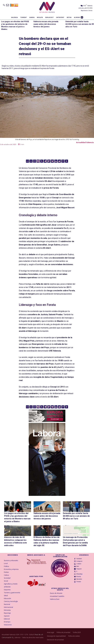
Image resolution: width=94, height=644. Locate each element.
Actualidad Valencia (85, 142)
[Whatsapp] (31, 161)
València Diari (55, 599)
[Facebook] (38, 161)
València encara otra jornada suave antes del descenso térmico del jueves (46, 24)
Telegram (79, 569)
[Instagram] (35, 161)
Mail (78, 566)
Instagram (79, 561)
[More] (67, 161)
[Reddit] (59, 161)
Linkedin (79, 564)
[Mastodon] (49, 161)
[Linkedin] (56, 161)
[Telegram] (45, 161)
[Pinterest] (63, 161)
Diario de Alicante (56, 593)
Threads (79, 582)
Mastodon (79, 579)
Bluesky (79, 577)
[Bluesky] (52, 161)
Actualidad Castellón (57, 596)
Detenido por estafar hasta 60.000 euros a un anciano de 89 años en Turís (80, 24)
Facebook (79, 559)
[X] (42, 161)
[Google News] (27, 161)
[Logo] (47, 8)
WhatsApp (79, 574)
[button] (4, 5)
